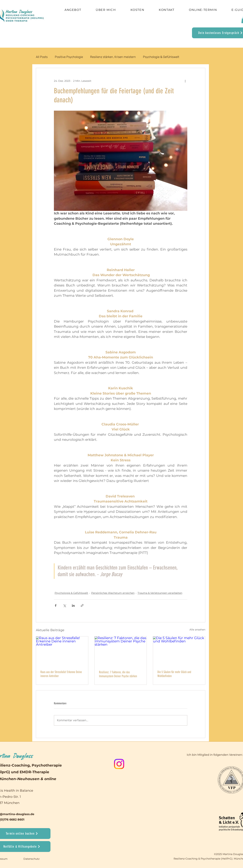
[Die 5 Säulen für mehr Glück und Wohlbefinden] (179, 651)
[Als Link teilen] (82, 605)
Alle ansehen (197, 630)
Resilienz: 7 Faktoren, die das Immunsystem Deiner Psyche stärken (118, 674)
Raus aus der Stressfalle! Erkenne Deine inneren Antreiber (61, 674)
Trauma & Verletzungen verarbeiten (160, 593)
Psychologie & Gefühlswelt (161, 57)
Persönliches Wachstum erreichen (113, 593)
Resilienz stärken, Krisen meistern (113, 57)
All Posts (42, 57)
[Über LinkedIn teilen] (73, 605)
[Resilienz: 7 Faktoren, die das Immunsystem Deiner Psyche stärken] (121, 651)
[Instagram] (119, 764)
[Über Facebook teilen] (56, 605)
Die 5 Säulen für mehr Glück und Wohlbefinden (174, 674)
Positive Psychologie (69, 57)
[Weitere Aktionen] (185, 81)
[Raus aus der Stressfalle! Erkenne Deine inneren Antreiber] (62, 651)
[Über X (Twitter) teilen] (64, 605)
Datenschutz (32, 859)
